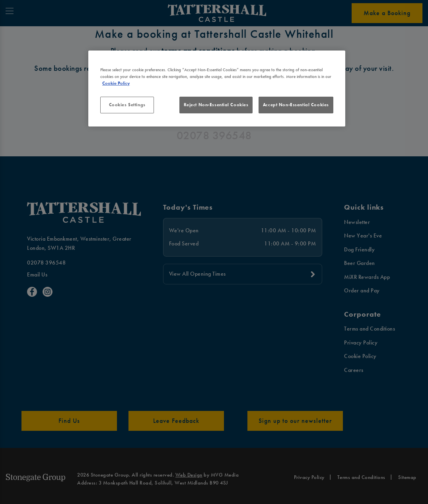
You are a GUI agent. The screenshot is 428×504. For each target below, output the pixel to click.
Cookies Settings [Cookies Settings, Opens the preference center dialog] (127, 105)
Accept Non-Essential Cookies (296, 105)
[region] (217, 89)
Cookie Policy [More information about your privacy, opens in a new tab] (116, 83)
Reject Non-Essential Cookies (216, 105)
